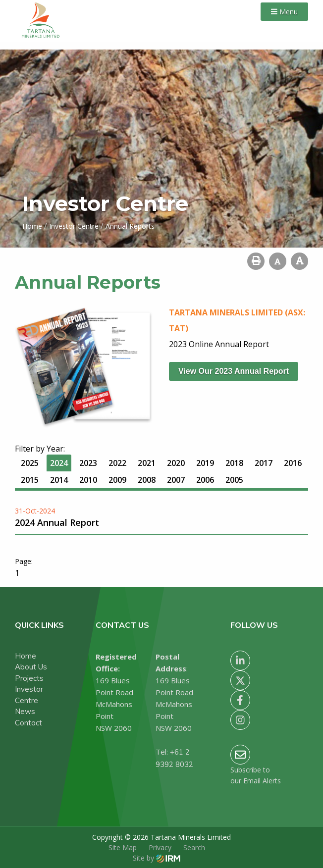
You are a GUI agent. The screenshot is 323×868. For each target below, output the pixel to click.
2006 (205, 480)
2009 (117, 480)
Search (194, 847)
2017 (264, 463)
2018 (234, 463)
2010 (88, 480)
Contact (28, 723)
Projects (29, 678)
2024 (59, 463)
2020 (176, 463)
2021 (147, 463)
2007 (176, 480)
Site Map (123, 847)
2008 (147, 480)
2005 (234, 480)
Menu (284, 12)
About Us (31, 667)
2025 (30, 463)
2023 (88, 463)
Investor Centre (29, 695)
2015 (30, 480)
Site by (157, 858)
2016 (293, 463)
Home (26, 656)
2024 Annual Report (57, 522)
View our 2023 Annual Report (234, 371)
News (25, 711)
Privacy (160, 847)
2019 (205, 463)
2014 (59, 480)
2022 (117, 463)
